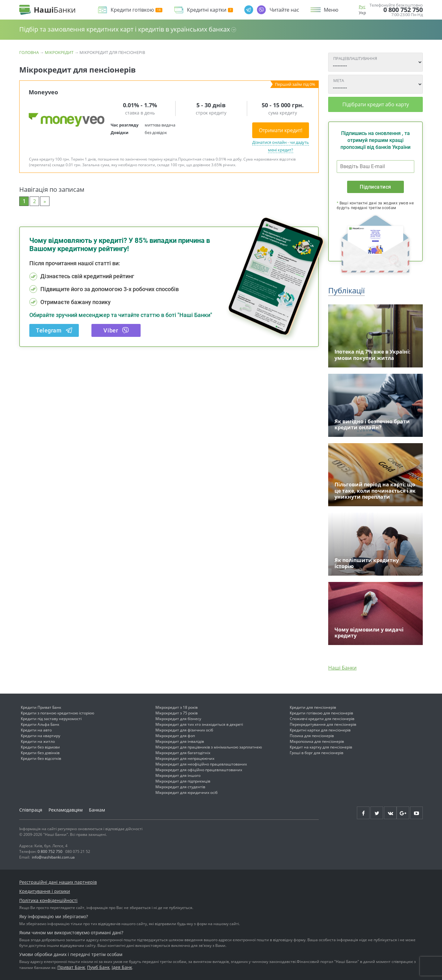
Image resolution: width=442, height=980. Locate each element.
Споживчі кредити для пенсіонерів (322, 719)
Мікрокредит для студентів (180, 787)
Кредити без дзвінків (40, 753)
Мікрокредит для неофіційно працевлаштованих (201, 764)
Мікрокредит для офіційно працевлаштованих (199, 770)
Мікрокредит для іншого (178, 775)
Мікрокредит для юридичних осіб (186, 792)
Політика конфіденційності (48, 900)
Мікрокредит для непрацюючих (185, 758)
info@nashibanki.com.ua (53, 857)
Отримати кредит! (281, 130)
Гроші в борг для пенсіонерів (317, 753)
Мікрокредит (59, 52)
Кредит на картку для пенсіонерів (321, 747)
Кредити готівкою (137, 10)
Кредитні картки (210, 10)
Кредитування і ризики (45, 891)
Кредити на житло (38, 741)
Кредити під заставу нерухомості (51, 719)
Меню (331, 10)
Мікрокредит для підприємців (183, 781)
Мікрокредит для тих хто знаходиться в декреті (199, 724)
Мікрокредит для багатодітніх (183, 753)
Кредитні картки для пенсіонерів (320, 730)
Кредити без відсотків (41, 758)
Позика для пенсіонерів (312, 736)
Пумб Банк (98, 967)
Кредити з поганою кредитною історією (58, 713)
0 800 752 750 (403, 10)
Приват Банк (71, 967)
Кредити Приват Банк (41, 707)
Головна (29, 52)
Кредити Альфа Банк (40, 724)
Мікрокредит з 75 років (177, 713)
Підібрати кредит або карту (376, 104)
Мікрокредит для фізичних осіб (184, 730)
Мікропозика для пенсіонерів (317, 741)
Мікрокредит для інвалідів (180, 741)
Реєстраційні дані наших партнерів (58, 882)
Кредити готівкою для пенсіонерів (321, 713)
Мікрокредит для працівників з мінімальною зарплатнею (209, 747)
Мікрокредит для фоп (175, 736)
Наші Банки (342, 668)
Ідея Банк (122, 967)
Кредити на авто (36, 730)
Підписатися (375, 187)
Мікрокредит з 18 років (177, 707)
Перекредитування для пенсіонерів (323, 724)
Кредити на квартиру (41, 736)
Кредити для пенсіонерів (313, 707)
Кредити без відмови (40, 747)
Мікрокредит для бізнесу (178, 719)
